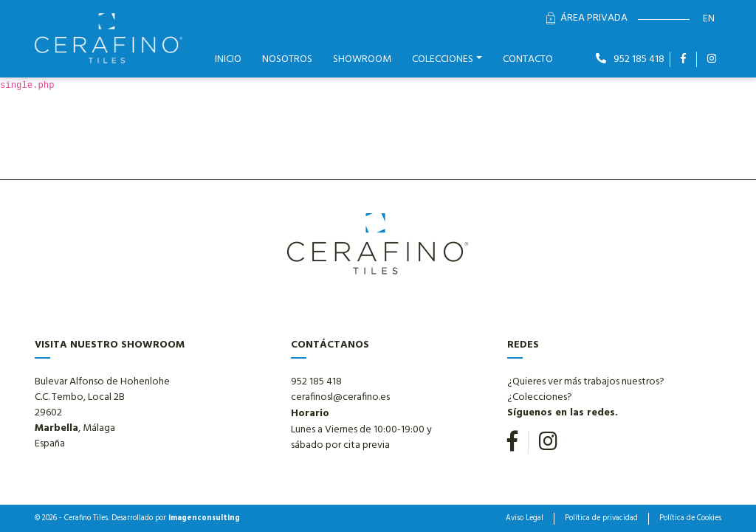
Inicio (228, 59)
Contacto (528, 59)
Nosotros (287, 59)
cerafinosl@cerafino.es (340, 397)
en (709, 19)
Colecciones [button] (443, 59)
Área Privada (587, 18)
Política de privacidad (601, 519)
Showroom (362, 59)
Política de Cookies (690, 519)
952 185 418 (630, 59)
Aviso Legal (525, 519)
